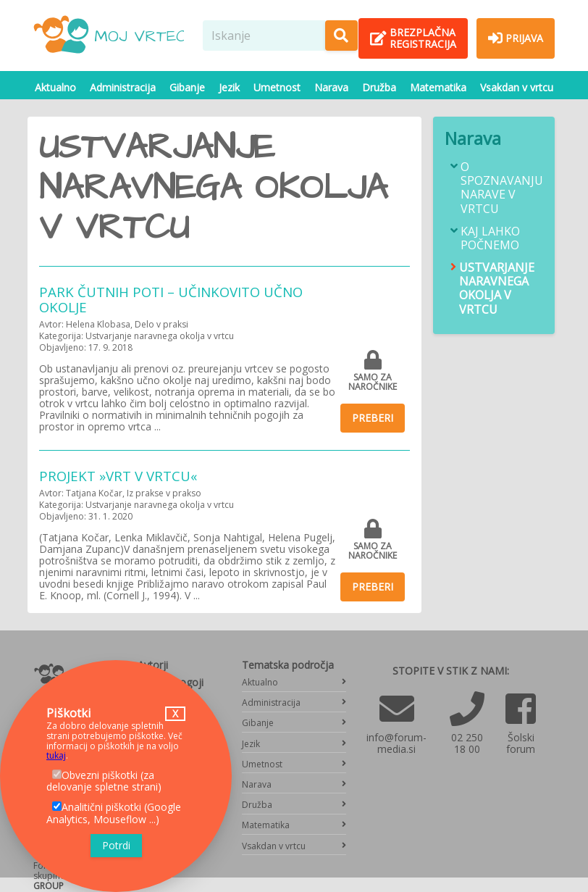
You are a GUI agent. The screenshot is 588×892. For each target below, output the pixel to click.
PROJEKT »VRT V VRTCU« (118, 476)
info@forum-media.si (396, 743)
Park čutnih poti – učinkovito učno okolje (171, 300)
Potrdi (116, 845)
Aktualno (55, 87)
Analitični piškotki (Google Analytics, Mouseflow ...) (114, 813)
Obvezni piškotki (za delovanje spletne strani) (104, 781)
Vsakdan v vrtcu (517, 87)
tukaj (56, 755)
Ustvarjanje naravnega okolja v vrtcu (497, 289)
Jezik (229, 87)
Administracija (123, 87)
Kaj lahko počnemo (490, 238)
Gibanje (187, 87)
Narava (331, 87)
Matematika (438, 87)
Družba (379, 87)
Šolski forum (521, 743)
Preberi (373, 418)
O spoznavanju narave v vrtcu (502, 188)
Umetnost (277, 87)
